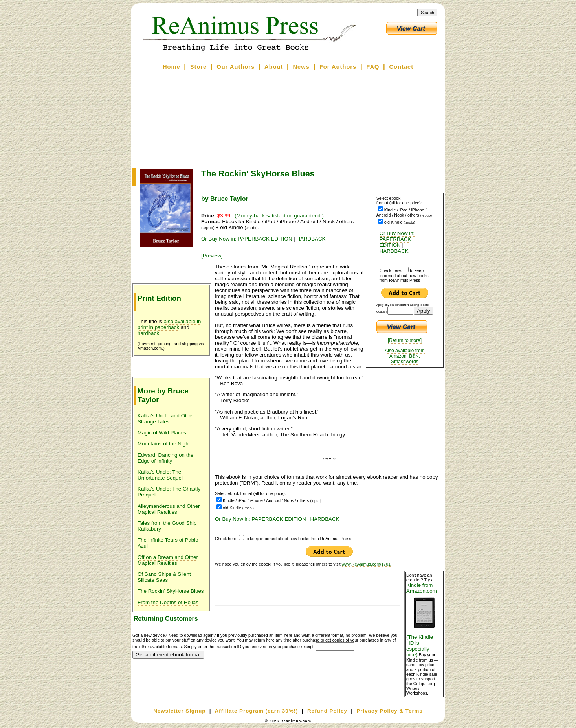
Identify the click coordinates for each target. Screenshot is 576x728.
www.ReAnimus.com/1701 (366, 564)
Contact (402, 67)
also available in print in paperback (169, 324)
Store (198, 67)
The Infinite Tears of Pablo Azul (168, 543)
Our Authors (236, 67)
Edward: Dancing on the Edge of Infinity (165, 458)
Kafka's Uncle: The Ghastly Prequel (169, 492)
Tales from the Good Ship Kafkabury (167, 526)
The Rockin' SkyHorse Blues (171, 591)
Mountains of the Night (164, 444)
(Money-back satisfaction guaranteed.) (279, 216)
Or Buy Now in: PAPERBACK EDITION (397, 239)
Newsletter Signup (179, 711)
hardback (148, 333)
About (274, 67)
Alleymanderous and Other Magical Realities (169, 509)
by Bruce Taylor (225, 199)
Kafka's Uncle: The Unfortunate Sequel (160, 475)
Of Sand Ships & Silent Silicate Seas (164, 577)
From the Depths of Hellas (168, 602)
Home (172, 67)
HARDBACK (394, 251)
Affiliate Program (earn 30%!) (256, 711)
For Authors (338, 67)
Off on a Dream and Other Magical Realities (168, 560)
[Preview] (212, 256)
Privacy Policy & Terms (389, 711)
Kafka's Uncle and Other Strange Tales (166, 419)
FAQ (373, 67)
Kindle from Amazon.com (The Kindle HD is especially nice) (424, 620)
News (301, 67)
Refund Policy (327, 711)
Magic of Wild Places (162, 433)
